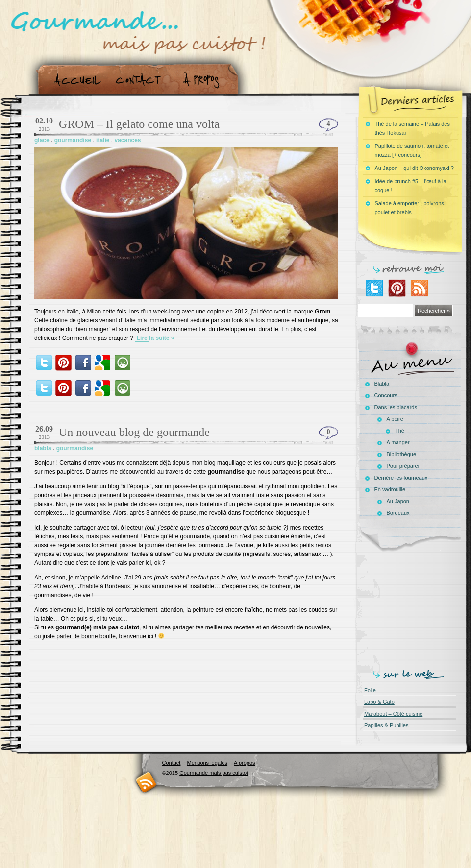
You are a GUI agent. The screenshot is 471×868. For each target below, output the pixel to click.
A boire (395, 419)
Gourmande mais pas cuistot (214, 773)
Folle (370, 690)
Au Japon (398, 501)
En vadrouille (390, 489)
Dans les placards (396, 407)
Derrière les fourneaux (401, 478)
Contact (141, 80)
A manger (398, 442)
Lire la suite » (154, 338)
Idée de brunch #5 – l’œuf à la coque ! (411, 186)
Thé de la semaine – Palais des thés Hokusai (412, 128)
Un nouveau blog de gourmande (134, 432)
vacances (127, 140)
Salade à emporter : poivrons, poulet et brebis (410, 208)
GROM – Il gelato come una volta (139, 124)
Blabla (382, 384)
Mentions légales (207, 763)
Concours (386, 395)
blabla (43, 448)
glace (42, 140)
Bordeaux (398, 513)
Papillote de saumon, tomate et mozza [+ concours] (412, 150)
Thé (400, 431)
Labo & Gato (379, 702)
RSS (146, 782)
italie (103, 140)
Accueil (75, 80)
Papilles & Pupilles (386, 725)
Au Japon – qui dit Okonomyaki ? (414, 168)
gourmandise (73, 140)
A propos (204, 80)
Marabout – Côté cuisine (393, 714)
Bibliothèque (402, 454)
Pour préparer (403, 466)
